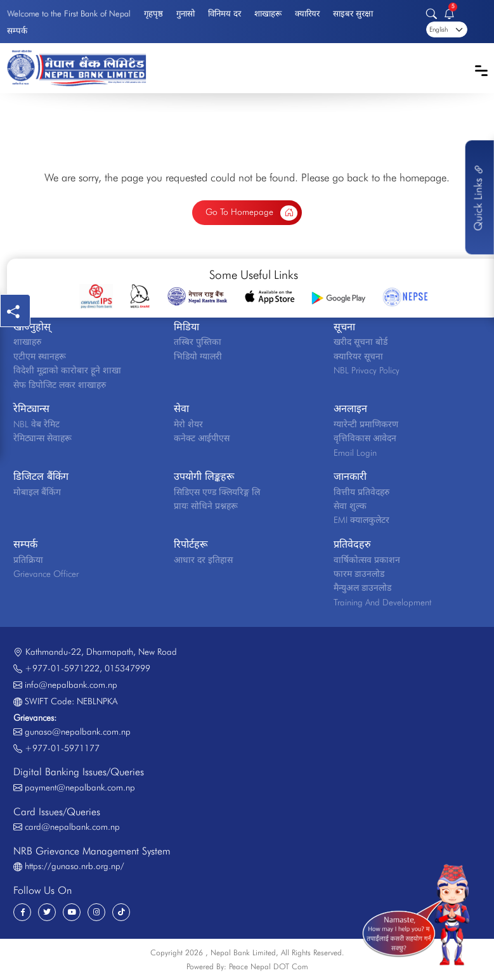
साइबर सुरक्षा (353, 13)
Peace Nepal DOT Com (269, 966)
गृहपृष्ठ (153, 13)
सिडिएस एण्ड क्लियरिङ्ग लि (217, 492)
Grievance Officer (46, 574)
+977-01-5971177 (62, 748)
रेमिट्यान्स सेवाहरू (42, 438)
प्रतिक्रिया (28, 560)
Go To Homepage (251, 213)
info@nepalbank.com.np (71, 685)
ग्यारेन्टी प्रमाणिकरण (366, 424)
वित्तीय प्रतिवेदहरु (361, 492)
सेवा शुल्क (350, 506)
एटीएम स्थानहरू (40, 356)
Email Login (355, 453)
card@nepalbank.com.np (72, 827)
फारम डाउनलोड (359, 574)
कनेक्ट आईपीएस (202, 438)
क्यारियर (307, 13)
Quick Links (478, 197)
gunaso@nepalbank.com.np (78, 732)
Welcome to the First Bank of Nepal (69, 13)
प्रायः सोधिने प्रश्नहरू (206, 506)
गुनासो (185, 13)
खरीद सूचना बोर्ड (361, 342)
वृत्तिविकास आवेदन (365, 438)
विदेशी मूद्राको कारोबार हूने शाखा (67, 370)
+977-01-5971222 (62, 668)
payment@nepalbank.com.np (80, 787)
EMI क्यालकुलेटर (361, 520)
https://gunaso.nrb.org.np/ (75, 866)
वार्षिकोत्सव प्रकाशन (367, 560)
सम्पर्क (17, 30)
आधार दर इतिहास (203, 560)
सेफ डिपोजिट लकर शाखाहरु (60, 385)
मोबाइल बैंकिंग (37, 492)
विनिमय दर (224, 13)
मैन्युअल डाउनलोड (362, 588)
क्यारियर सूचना (358, 356)
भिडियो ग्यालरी (198, 356)
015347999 (127, 668)
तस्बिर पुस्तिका (198, 342)
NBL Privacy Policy (367, 370)
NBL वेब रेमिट (36, 424)
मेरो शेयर (188, 424)
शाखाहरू (268, 13)
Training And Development (382, 602)
